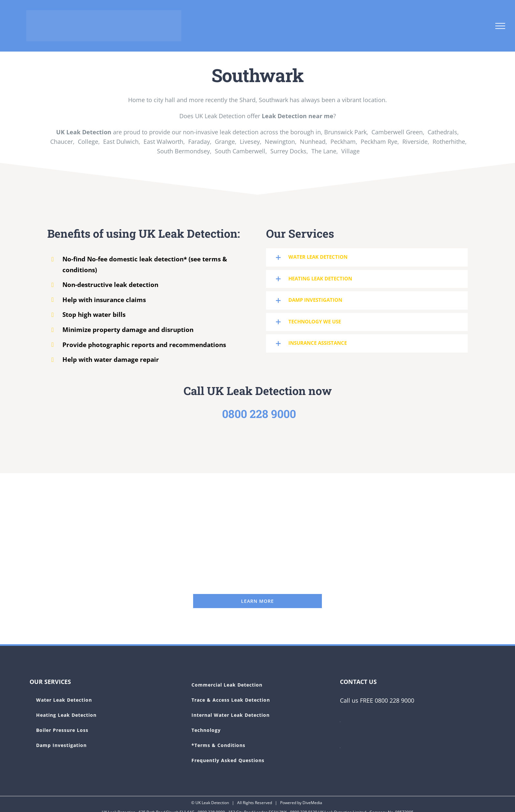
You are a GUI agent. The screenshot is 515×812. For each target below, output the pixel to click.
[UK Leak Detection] (258, 601)
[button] (367, 257)
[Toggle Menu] (500, 26)
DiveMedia (312, 803)
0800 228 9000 (259, 414)
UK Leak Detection (212, 803)
